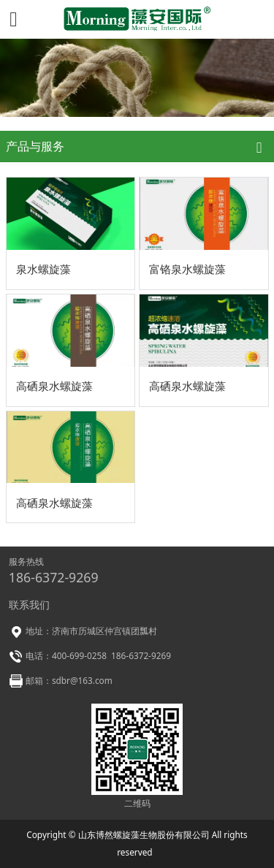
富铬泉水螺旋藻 (187, 269)
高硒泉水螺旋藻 (54, 386)
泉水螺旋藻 (43, 269)
